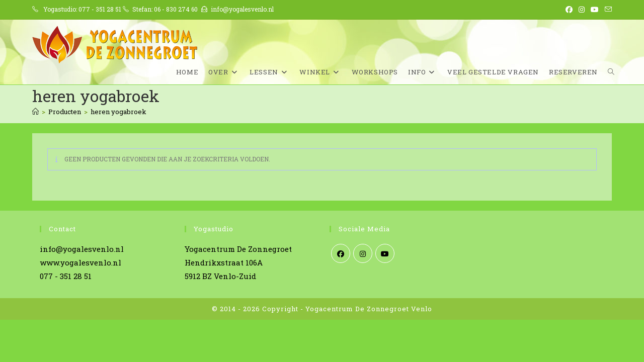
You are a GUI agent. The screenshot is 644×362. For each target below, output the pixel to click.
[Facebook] (341, 253)
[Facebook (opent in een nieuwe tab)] (569, 10)
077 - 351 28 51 (100, 9)
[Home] (35, 112)
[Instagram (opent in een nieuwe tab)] (582, 10)
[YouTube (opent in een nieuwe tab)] (595, 10)
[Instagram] (363, 253)
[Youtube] (385, 253)
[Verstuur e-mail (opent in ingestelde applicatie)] (607, 10)
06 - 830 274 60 (176, 9)
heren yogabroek (118, 112)
